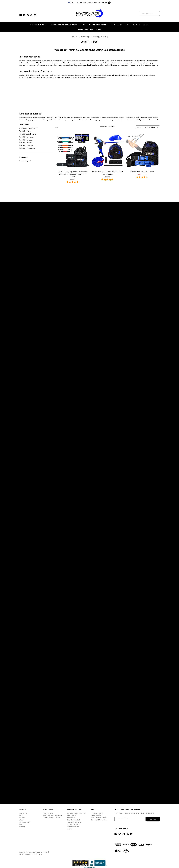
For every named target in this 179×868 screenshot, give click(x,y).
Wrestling (105, 37)
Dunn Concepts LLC (73, 820)
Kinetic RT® (71, 818)
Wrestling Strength (26, 146)
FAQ (128, 25)
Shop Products (38, 25)
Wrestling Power (25, 143)
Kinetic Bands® (72, 815)
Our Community (86, 29)
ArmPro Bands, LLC (73, 824)
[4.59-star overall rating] (142, 177)
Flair (48, 852)
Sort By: (140, 127)
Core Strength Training (28, 134)
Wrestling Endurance (27, 137)
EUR (72, 3)
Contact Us (117, 25)
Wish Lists (96, 3)
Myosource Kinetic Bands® (76, 813)
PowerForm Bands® (74, 822)
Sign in (80, 3)
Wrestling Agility (25, 131)
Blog (99, 29)
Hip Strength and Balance (28, 128)
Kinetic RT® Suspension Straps (142, 172)
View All (70, 829)
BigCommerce (32, 852)
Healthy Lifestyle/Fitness (96, 25)
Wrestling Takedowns (27, 149)
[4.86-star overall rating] (107, 180)
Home (73, 37)
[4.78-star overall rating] (72, 182)
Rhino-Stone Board (73, 827)
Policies (136, 25)
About (146, 25)
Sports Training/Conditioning (65, 25)
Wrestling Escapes (26, 140)
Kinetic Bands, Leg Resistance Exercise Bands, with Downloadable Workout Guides (72, 174)
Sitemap (22, 827)
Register (88, 3)
